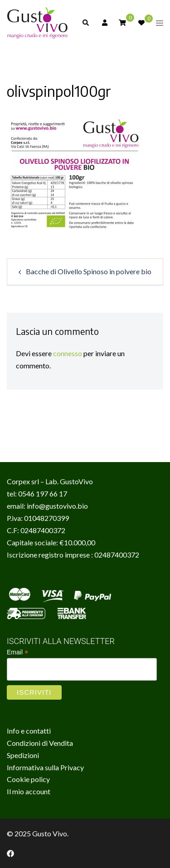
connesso (68, 353)
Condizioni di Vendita (40, 743)
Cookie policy (28, 779)
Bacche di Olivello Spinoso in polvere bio (89, 271)
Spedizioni (23, 755)
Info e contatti (29, 731)
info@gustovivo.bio (57, 506)
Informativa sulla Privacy (45, 767)
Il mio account (29, 791)
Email (17, 652)
